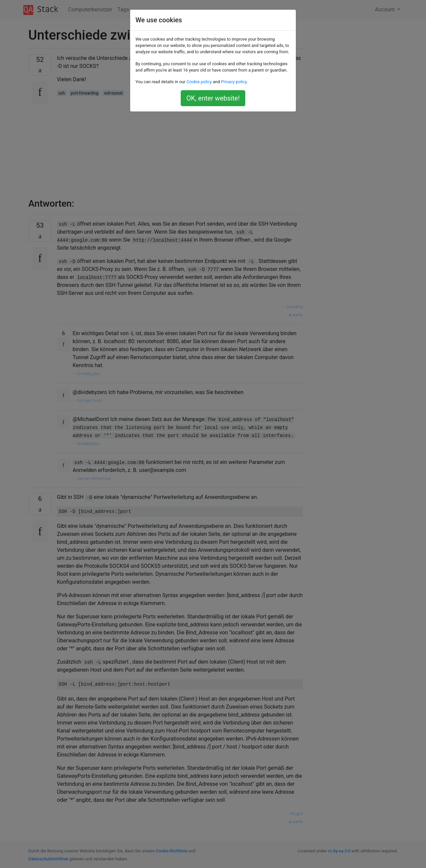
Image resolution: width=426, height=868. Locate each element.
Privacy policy (234, 82)
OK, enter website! (213, 98)
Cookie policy (199, 82)
